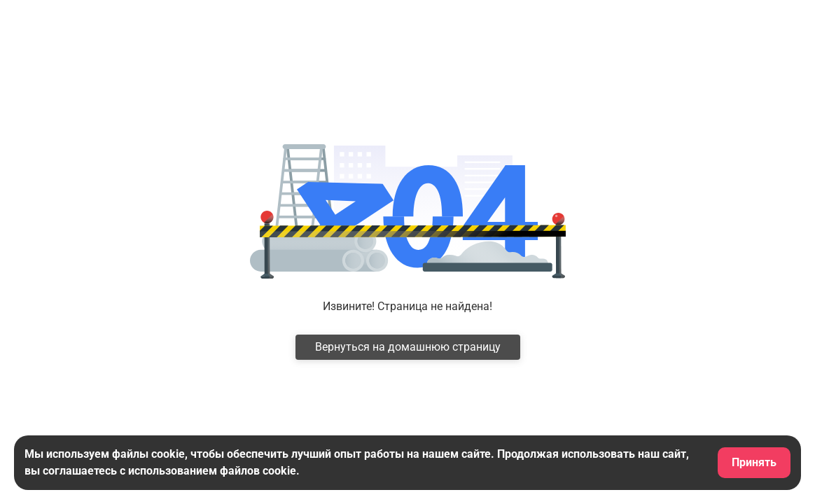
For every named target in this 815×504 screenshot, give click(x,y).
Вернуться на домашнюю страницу (408, 347)
